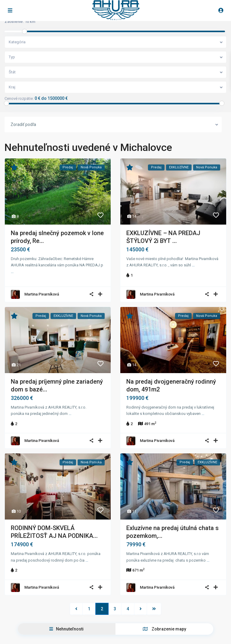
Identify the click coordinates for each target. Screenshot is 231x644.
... (12, 272)
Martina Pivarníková (42, 292)
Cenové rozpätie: (19, 99)
